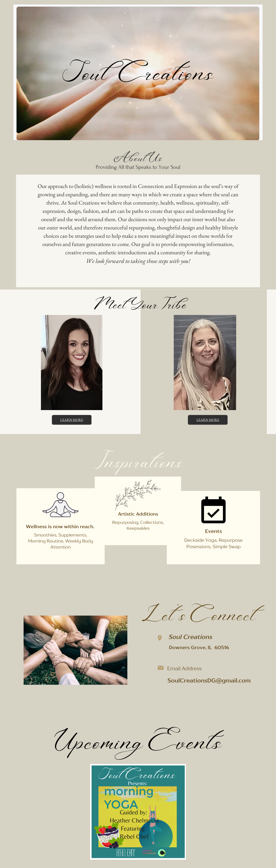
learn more (72, 420)
